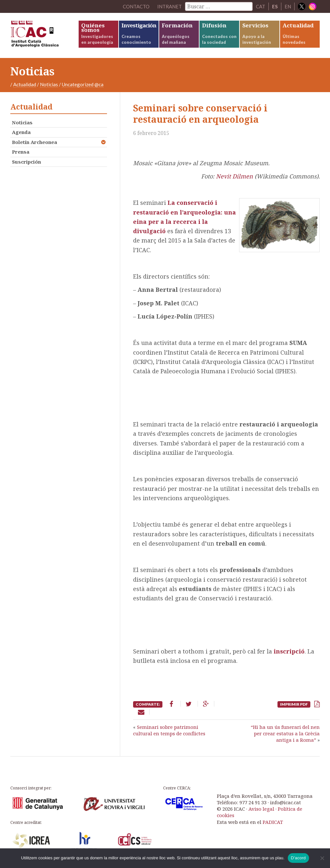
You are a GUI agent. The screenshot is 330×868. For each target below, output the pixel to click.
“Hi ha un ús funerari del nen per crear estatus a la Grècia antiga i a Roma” (285, 734)
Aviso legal (261, 809)
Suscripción (26, 162)
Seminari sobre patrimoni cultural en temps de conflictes (169, 730)
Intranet (170, 6)
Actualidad (25, 84)
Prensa (21, 152)
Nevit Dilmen (234, 176)
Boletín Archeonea (34, 142)
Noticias (49, 84)
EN (288, 6)
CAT (261, 6)
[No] (322, 858)
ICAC (44, 35)
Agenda (21, 132)
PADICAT (273, 822)
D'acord (298, 858)
